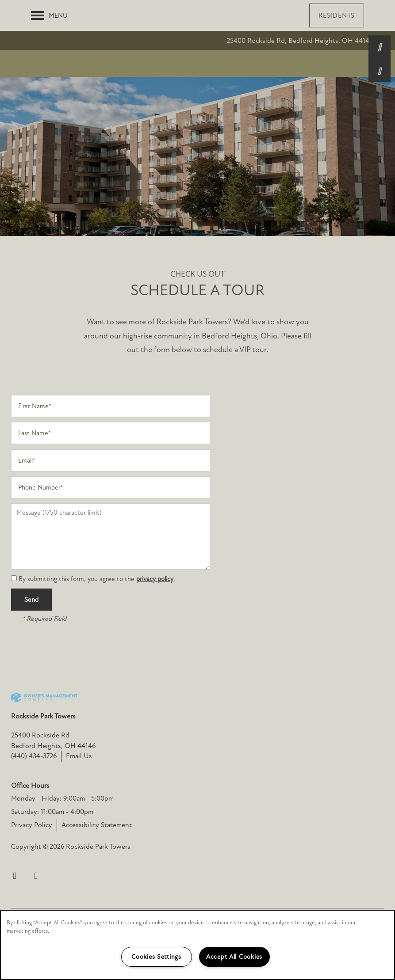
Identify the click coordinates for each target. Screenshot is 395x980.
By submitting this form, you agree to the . (97, 601)
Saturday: (25, 834)
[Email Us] (380, 70)
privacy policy (155, 601)
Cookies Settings (156, 957)
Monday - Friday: (36, 820)
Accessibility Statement (97, 847)
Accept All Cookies (234, 957)
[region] (197, 945)
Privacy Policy (32, 847)
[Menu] (49, 15)
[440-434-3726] (380, 46)
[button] (337, 15)
